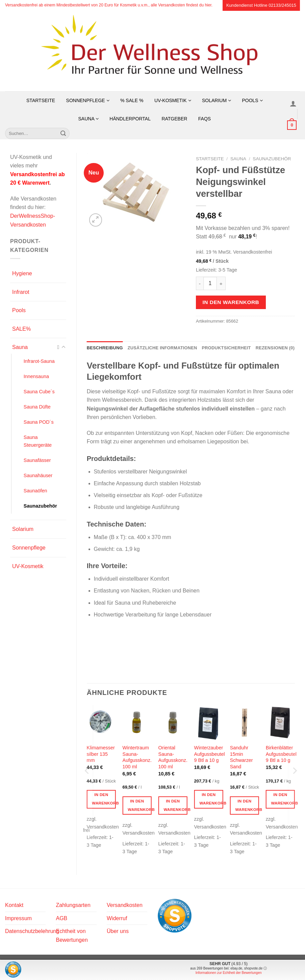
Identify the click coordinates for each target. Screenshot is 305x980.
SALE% (21, 329)
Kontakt (14, 905)
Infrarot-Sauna (39, 361)
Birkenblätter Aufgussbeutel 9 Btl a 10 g (281, 754)
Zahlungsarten (73, 905)
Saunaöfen (35, 491)
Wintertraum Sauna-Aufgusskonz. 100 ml (137, 757)
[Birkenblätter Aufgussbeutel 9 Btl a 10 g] (280, 723)
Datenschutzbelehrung (32, 931)
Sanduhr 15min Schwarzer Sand (242, 757)
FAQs (205, 119)
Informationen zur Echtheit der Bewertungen (229, 973)
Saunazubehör (40, 506)
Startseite (41, 100)
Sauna (88, 119)
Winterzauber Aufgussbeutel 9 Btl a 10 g (210, 754)
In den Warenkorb (231, 302)
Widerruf (117, 918)
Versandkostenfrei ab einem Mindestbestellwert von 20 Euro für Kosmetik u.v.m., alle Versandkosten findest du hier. (109, 5)
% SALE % (132, 100)
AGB (61, 918)
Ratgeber (174, 119)
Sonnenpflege (88, 100)
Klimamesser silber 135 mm (101, 754)
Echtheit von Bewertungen (72, 936)
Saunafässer (37, 460)
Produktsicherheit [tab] (226, 348)
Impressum (18, 918)
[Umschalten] (63, 347)
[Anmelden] (293, 103)
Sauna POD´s (39, 422)
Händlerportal (130, 119)
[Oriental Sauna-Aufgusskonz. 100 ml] (173, 723)
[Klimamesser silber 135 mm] (101, 723)
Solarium (217, 100)
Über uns (118, 931)
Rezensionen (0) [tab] (275, 348)
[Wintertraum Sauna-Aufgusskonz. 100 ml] (137, 723)
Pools (252, 100)
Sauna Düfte (37, 407)
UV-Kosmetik (173, 100)
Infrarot (21, 292)
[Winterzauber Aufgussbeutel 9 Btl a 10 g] (209, 723)
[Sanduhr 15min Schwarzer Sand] (245, 723)
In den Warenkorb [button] (104, 799)
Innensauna (36, 376)
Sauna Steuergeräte (38, 441)
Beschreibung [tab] (105, 348)
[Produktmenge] (210, 283)
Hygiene (22, 273)
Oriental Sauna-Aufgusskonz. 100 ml (173, 757)
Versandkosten (125, 905)
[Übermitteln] (63, 134)
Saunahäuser (38, 475)
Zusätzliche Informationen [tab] (162, 348)
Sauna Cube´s (39, 392)
